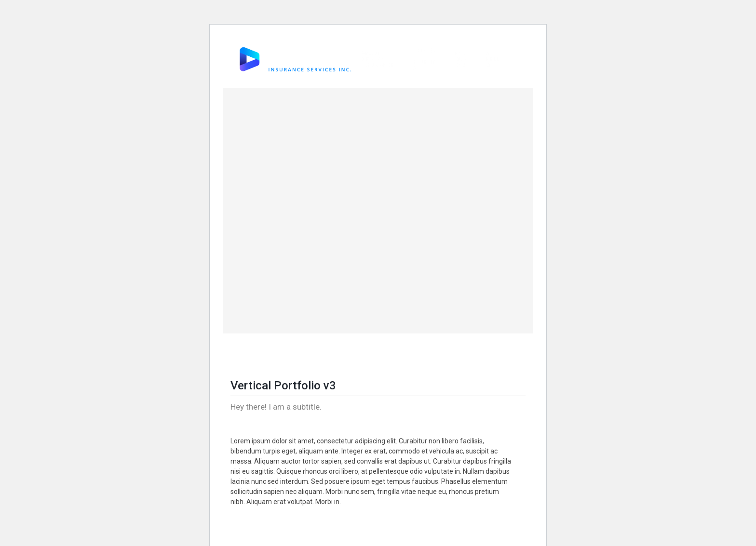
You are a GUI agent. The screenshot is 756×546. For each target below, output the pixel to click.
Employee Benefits (425, 59)
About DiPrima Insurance (378, 59)
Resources (462, 59)
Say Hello (493, 59)
